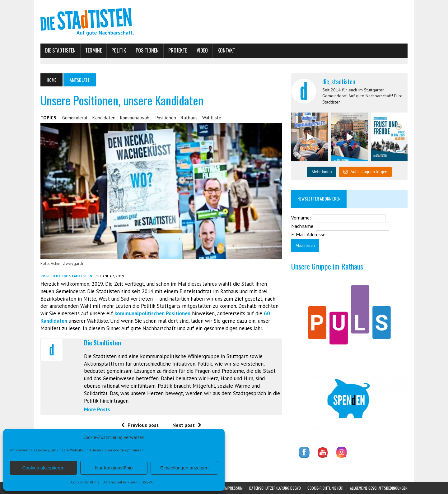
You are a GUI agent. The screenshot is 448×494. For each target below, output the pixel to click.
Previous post (140, 425)
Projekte (178, 50)
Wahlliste (212, 118)
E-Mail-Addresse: (310, 234)
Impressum (233, 488)
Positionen (147, 50)
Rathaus (189, 118)
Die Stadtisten (60, 50)
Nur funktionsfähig (114, 468)
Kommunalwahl (135, 118)
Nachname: (303, 226)
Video (202, 50)
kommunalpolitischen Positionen (152, 313)
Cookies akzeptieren (43, 468)
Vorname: (302, 218)
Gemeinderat (75, 118)
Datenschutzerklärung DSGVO (128, 482)
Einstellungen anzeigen (184, 468)
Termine (93, 50)
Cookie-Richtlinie (85, 482)
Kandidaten (104, 118)
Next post (187, 425)
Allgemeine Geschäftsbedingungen (379, 488)
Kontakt (226, 50)
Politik (119, 50)
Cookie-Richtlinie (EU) (325, 488)
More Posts (97, 409)
